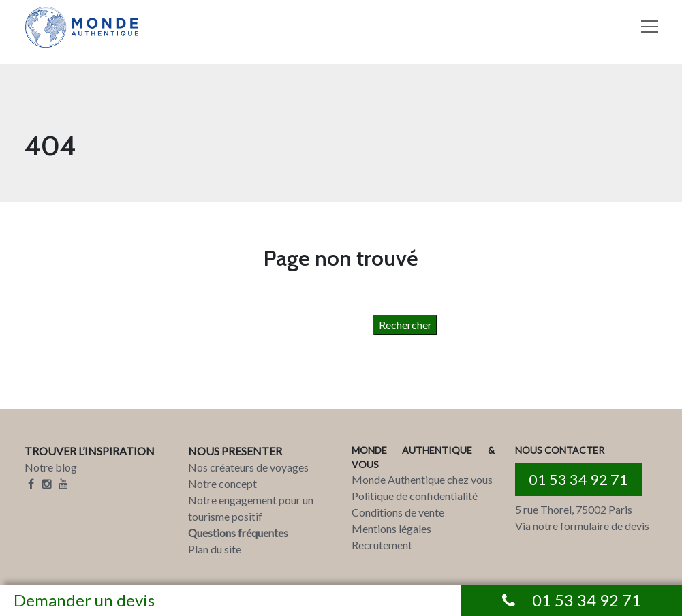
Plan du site (215, 549)
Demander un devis (84, 600)
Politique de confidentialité (415, 496)
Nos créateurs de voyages (248, 467)
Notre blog (51, 467)
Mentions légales (391, 528)
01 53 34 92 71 (578, 479)
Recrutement (382, 545)
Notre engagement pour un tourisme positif (251, 508)
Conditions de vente (398, 512)
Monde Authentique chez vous (422, 479)
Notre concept (222, 483)
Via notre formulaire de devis (582, 526)
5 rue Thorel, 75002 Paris (574, 509)
